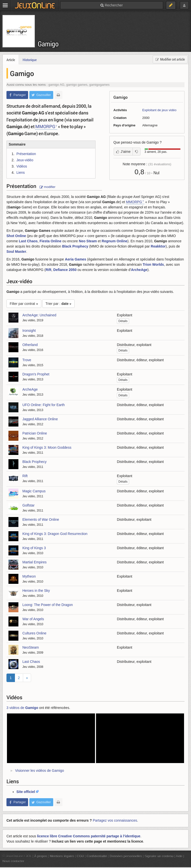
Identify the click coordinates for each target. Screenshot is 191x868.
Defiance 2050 (65, 270)
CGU (80, 856)
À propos (41, 856)
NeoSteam (31, 647)
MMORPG (45, 126)
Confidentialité (97, 856)
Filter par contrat (24, 304)
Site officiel (26, 792)
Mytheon (29, 576)
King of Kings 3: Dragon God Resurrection (55, 534)
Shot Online (16, 236)
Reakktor (158, 246)
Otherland (30, 345)
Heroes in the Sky (36, 591)
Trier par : (59, 304)
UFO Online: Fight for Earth (44, 405)
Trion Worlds (153, 264)
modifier (48, 187)
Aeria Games (76, 259)
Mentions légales (62, 856)
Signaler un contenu (159, 856)
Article (11, 60)
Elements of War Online (41, 520)
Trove (27, 360)
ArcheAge (139, 270)
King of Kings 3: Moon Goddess (47, 447)
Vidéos (22, 166)
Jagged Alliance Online (40, 419)
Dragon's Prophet (36, 374)
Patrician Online (35, 433)
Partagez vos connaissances (115, 820)
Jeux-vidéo (25, 160)
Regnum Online (115, 241)
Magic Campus (34, 491)
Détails (123, 321)
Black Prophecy (75, 246)
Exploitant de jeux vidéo (159, 110)
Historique (30, 60)
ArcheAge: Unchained (39, 315)
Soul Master (16, 252)
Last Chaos (28, 241)
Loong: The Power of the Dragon (48, 605)
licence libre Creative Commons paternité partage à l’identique (89, 836)
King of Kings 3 (34, 548)
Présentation (26, 154)
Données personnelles (126, 856)
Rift (48, 270)
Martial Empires (34, 562)
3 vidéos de (22, 708)
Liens (21, 173)
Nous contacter (13, 861)
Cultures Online (34, 633)
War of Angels (33, 619)
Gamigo (48, 44)
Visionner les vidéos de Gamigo (40, 771)
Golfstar (28, 505)
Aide (179, 856)
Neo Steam (88, 241)
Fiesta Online (50, 241)
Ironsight (29, 331)
